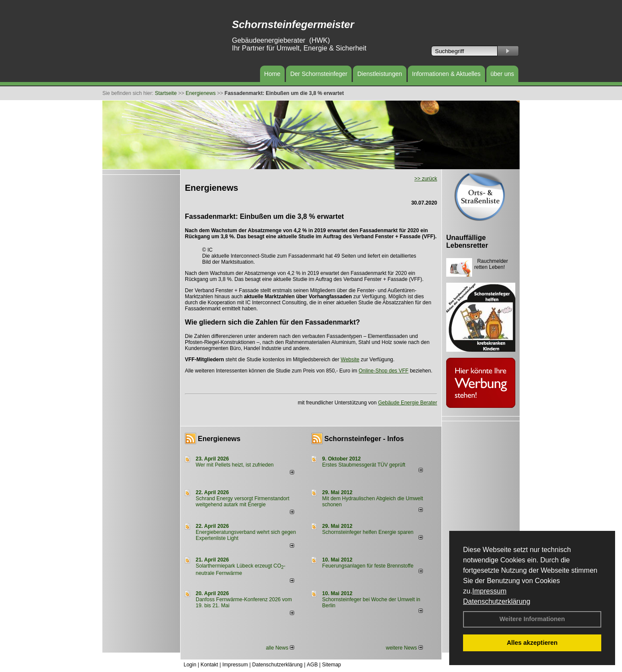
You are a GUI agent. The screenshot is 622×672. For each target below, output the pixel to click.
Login (190, 665)
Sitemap (331, 665)
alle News (280, 648)
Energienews (219, 439)
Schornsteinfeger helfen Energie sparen (368, 532)
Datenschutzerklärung (497, 601)
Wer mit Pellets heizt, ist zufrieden (235, 465)
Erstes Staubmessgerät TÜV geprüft (364, 465)
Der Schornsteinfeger (319, 74)
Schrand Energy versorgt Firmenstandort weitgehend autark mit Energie (243, 502)
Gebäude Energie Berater (408, 403)
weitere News (404, 648)
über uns (502, 74)
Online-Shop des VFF (383, 371)
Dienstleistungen (380, 74)
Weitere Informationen (532, 619)
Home (272, 74)
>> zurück (426, 179)
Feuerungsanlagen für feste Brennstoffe (368, 566)
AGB (312, 665)
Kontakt (209, 665)
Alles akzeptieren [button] (532, 643)
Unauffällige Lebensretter (467, 241)
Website (350, 360)
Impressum (489, 591)
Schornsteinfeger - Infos (364, 439)
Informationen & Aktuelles (446, 74)
